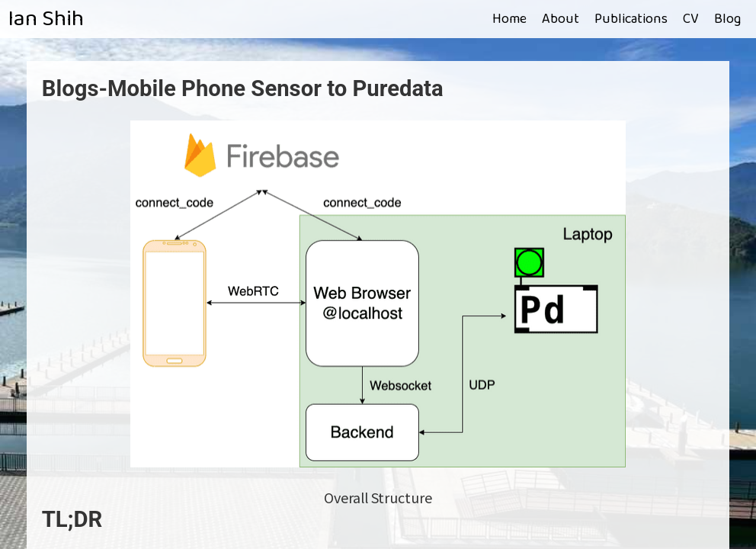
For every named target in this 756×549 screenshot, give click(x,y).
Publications (631, 19)
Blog (727, 19)
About (561, 19)
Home (509, 19)
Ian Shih (46, 19)
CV (691, 19)
